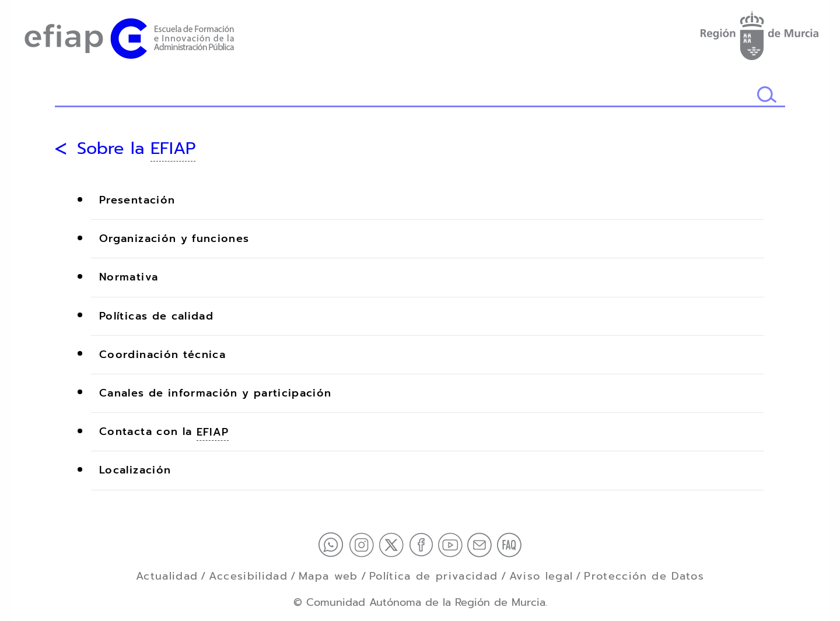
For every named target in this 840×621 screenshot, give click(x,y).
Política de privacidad (434, 576)
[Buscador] (406, 95)
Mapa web (328, 576)
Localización (135, 471)
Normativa (129, 278)
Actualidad (167, 576)
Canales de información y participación (215, 393)
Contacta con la (164, 432)
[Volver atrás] (61, 149)
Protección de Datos (644, 576)
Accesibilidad (248, 576)
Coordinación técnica (162, 355)
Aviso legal (541, 576)
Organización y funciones (174, 239)
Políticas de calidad (156, 316)
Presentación (137, 201)
